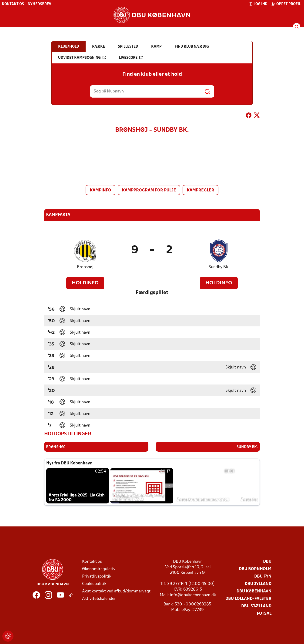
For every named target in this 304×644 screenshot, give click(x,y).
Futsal (264, 613)
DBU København (254, 591)
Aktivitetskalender (99, 599)
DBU (267, 561)
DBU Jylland (258, 584)
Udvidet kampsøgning (82, 58)
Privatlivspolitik (97, 576)
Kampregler (200, 190)
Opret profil (286, 4)
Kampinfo (100, 190)
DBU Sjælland (256, 606)
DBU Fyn (263, 576)
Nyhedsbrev (39, 4)
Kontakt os (13, 4)
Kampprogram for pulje (149, 190)
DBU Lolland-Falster (248, 599)
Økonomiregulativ (99, 569)
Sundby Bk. (219, 267)
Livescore (131, 58)
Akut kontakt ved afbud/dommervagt (116, 591)
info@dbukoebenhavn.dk (193, 595)
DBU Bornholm (255, 569)
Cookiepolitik (94, 584)
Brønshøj (85, 267)
